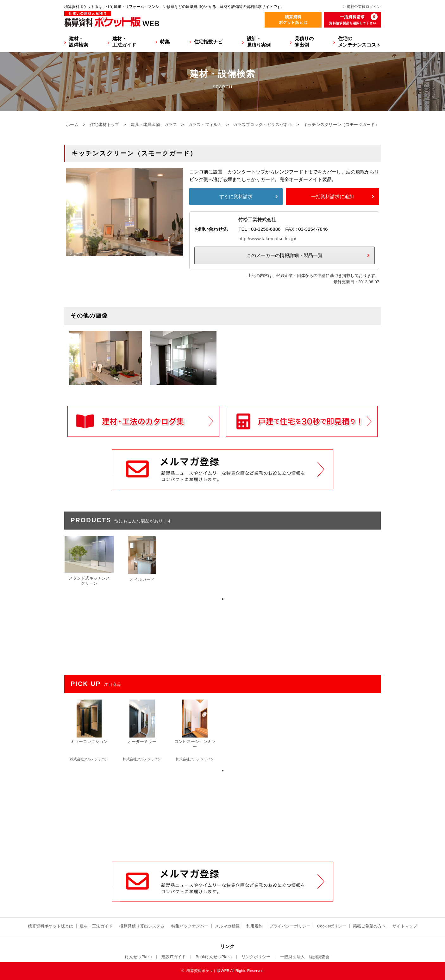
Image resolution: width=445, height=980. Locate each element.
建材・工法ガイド (124, 42)
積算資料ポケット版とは (50, 926)
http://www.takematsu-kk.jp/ (267, 239)
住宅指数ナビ (208, 42)
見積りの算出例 (304, 42)
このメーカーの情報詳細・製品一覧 (285, 255)
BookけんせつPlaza (214, 957)
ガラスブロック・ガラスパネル (263, 125)
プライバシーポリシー (290, 926)
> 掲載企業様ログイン (362, 7)
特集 (165, 42)
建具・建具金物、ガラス (154, 125)
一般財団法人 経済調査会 (305, 957)
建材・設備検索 (78, 42)
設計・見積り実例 (259, 42)
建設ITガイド (174, 957)
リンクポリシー (256, 957)
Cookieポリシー (332, 926)
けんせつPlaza (138, 957)
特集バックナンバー (190, 926)
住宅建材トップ (105, 125)
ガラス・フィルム (205, 125)
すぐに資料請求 (236, 196)
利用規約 (254, 926)
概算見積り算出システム (142, 926)
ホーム (72, 125)
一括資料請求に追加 (332, 196)
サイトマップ (405, 926)
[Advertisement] (222, 814)
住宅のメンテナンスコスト (359, 42)
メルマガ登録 (227, 926)
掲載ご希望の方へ (369, 926)
